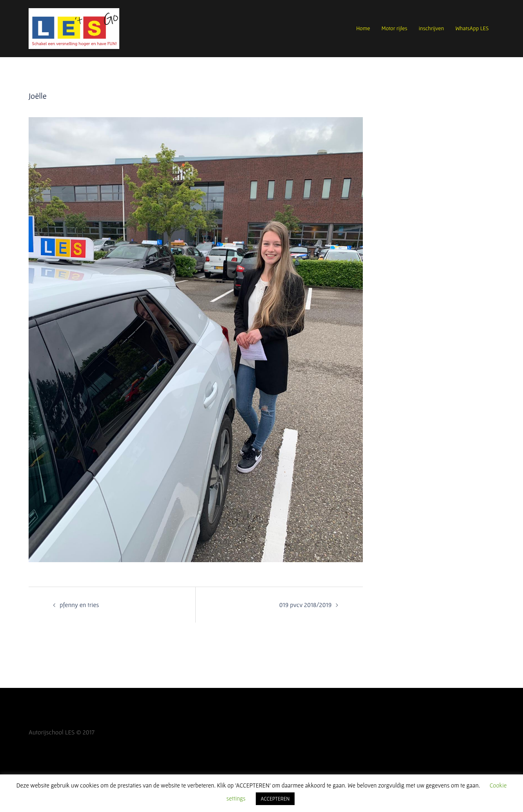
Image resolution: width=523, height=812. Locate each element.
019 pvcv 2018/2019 (305, 605)
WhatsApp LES (472, 28)
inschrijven (431, 28)
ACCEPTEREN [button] (275, 799)
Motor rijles (394, 28)
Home (363, 28)
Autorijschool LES (52, 732)
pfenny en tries (79, 605)
